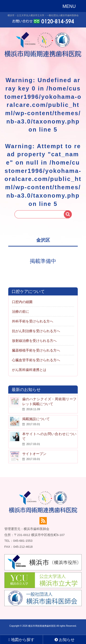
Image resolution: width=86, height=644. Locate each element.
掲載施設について (36, 419)
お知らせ (65, 640)
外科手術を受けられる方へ (33, 321)
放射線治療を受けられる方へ (34, 341)
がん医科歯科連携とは (29, 370)
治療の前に (21, 311)
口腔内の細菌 (22, 302)
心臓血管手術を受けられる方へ (36, 360)
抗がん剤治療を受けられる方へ (36, 331)
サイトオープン (34, 454)
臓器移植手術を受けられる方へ (36, 350)
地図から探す (21, 640)
